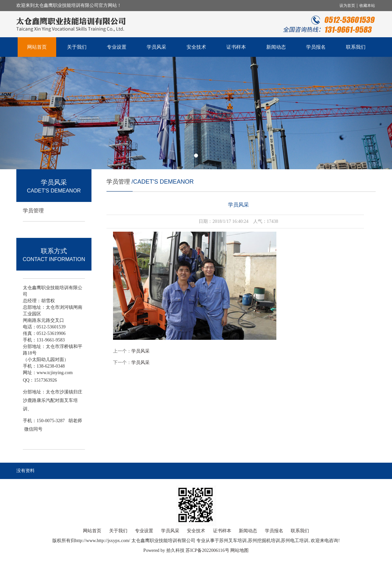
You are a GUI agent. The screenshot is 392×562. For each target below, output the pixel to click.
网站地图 (239, 550)
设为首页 (348, 6)
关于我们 (77, 47)
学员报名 (316, 47)
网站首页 (37, 47)
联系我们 (356, 47)
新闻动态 (276, 47)
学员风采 (156, 47)
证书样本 (236, 47)
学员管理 (33, 211)
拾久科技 (175, 550)
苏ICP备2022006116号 (207, 550)
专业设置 (117, 47)
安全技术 (196, 47)
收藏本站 (367, 6)
